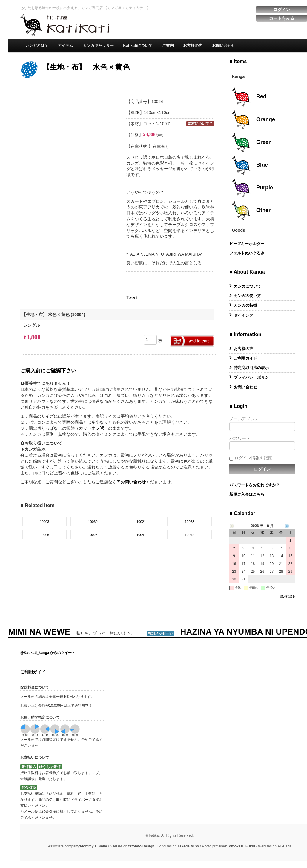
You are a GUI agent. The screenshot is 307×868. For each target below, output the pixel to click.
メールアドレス (262, 424)
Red (249, 97)
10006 (44, 535)
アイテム (65, 46)
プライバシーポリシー (253, 377)
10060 (93, 522)
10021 (141, 522)
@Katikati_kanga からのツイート (48, 653)
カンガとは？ (37, 46)
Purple (252, 188)
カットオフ (91, 428)
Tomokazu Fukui (241, 846)
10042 (190, 535)
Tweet (132, 298)
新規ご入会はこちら (247, 494)
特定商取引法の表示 (251, 368)
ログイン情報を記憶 (251, 458)
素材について (200, 123)
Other (251, 211)
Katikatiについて (138, 46)
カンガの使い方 (247, 296)
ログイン (282, 10)
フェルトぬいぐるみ (247, 253)
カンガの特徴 (245, 305)
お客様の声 (193, 46)
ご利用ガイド (245, 358)
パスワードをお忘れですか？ (255, 485)
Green (251, 142)
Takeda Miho (188, 846)
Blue (249, 165)
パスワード (262, 443)
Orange (253, 120)
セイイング (244, 315)
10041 (141, 535)
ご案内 (168, 46)
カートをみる (282, 18)
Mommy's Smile (93, 846)
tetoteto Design (141, 846)
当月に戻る (288, 596)
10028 (93, 535)
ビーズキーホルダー (247, 244)
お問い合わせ (224, 46)
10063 (190, 522)
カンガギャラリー (98, 46)
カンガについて (247, 286)
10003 (44, 522)
